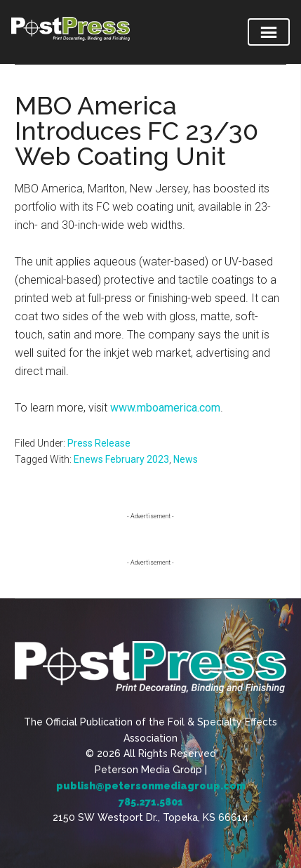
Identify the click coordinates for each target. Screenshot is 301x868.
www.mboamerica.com (165, 408)
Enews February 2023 (121, 459)
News (186, 459)
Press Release (99, 443)
